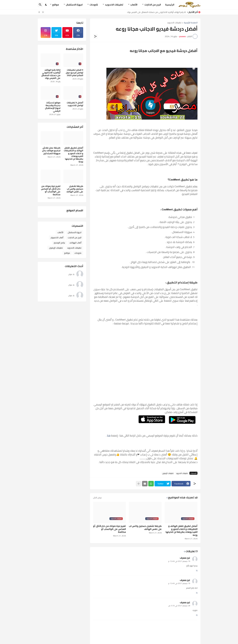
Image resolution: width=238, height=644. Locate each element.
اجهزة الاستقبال (74, 5)
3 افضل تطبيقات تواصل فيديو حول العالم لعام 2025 (74, 73)
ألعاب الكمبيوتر (57, 238)
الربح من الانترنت (153, 5)
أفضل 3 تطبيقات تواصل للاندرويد (75, 104)
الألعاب (134, 5)
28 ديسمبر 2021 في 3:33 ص (179, 606)
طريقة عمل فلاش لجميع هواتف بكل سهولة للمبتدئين (51, 151)
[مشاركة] (95, 36)
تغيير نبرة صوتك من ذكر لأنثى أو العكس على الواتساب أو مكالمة (109, 529)
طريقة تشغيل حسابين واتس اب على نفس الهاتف (145, 528)
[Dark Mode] (46, 5)
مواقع (56, 5)
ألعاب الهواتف (75, 243)
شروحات (94, 5)
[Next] (39, 12)
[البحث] (40, 5)
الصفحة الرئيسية (191, 23)
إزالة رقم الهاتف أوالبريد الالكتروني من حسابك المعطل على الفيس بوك (156, 12)
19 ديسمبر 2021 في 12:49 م (179, 561)
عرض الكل (97, 498)
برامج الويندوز (59, 243)
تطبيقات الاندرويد (114, 5)
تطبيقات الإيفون (168, 473)
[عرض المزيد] (139, 484)
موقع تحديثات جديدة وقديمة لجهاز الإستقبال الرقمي (53, 107)
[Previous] (43, 12)
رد (197, 570)
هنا (108, 436)
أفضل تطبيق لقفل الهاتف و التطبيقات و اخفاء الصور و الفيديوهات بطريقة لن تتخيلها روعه (182, 530)
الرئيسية (170, 5)
